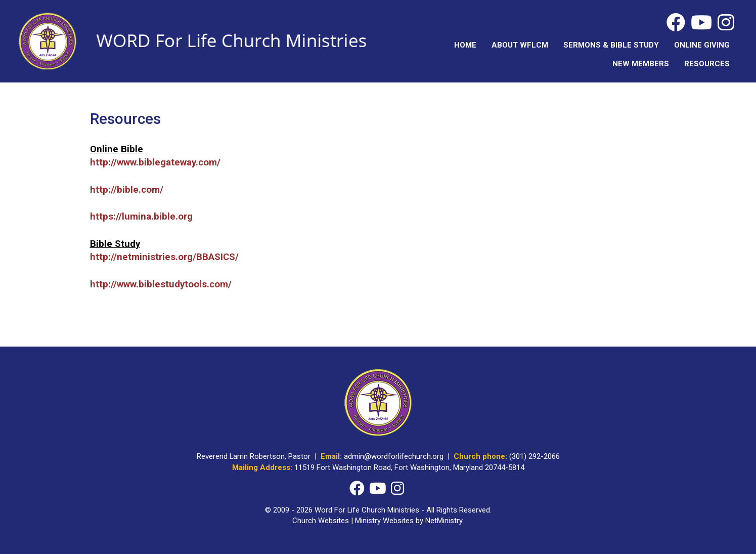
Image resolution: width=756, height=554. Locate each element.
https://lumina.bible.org (141, 217)
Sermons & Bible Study (611, 45)
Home (465, 45)
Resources (707, 64)
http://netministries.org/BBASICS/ (164, 257)
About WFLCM (520, 45)
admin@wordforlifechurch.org (394, 456)
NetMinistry (444, 521)
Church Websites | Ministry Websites (354, 521)
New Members (641, 64)
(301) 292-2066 (535, 456)
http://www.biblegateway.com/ (155, 162)
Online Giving (702, 45)
